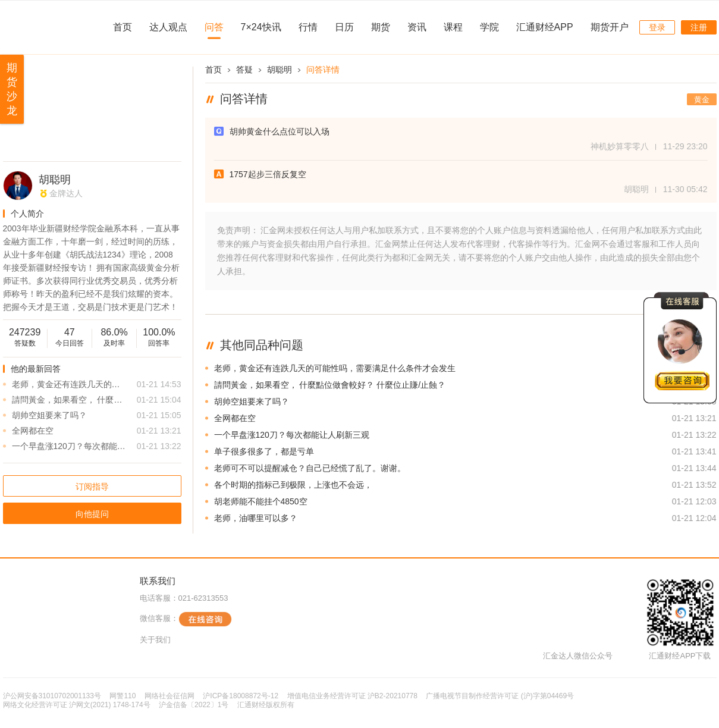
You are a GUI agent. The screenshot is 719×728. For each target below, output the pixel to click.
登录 (657, 27)
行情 (308, 27)
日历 (344, 27)
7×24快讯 (261, 27)
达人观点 (168, 27)
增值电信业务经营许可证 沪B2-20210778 (352, 696)
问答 (214, 27)
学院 (489, 27)
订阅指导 (92, 487)
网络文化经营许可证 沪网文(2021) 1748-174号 (77, 705)
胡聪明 (55, 180)
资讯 (417, 27)
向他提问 (92, 514)
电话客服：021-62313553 (184, 598)
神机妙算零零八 (620, 146)
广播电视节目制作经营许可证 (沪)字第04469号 (500, 696)
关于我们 (155, 640)
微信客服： (186, 619)
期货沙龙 (12, 89)
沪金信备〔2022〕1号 (194, 705)
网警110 (123, 696)
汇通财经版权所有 (266, 705)
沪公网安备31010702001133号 (52, 696)
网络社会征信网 (169, 696)
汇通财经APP (545, 27)
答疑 (244, 70)
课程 (453, 27)
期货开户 (610, 27)
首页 (123, 27)
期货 (381, 27)
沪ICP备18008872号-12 (241, 696)
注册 (699, 27)
